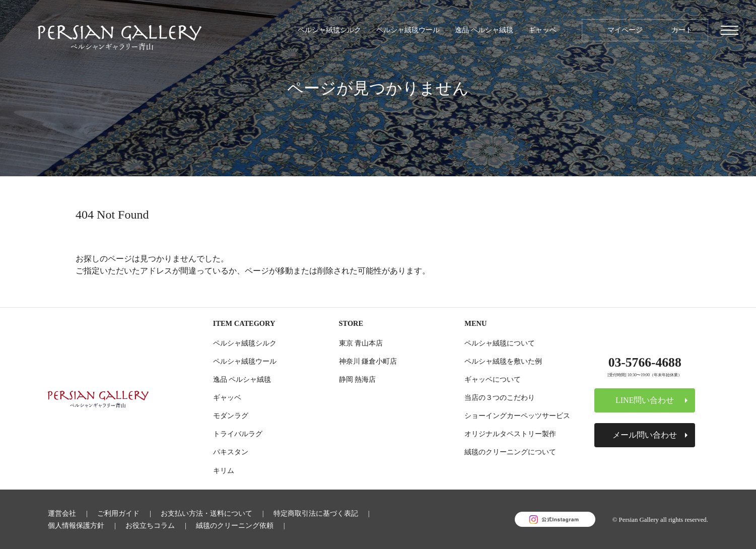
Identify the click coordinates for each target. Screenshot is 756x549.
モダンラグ (231, 416)
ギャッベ (542, 30)
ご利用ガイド (118, 513)
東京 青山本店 (361, 343)
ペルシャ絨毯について (500, 343)
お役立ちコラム (150, 525)
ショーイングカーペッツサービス (517, 416)
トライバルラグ (238, 434)
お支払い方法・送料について (207, 513)
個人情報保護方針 (76, 525)
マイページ (625, 30)
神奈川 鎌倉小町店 (368, 361)
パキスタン (231, 452)
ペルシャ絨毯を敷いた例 (503, 361)
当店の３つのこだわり (500, 397)
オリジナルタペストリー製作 (510, 434)
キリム (224, 470)
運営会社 (62, 513)
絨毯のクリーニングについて (510, 452)
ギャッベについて (493, 379)
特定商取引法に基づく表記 (316, 513)
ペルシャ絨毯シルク (329, 30)
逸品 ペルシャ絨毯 (484, 30)
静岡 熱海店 (358, 379)
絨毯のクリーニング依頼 (235, 525)
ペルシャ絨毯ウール (408, 30)
